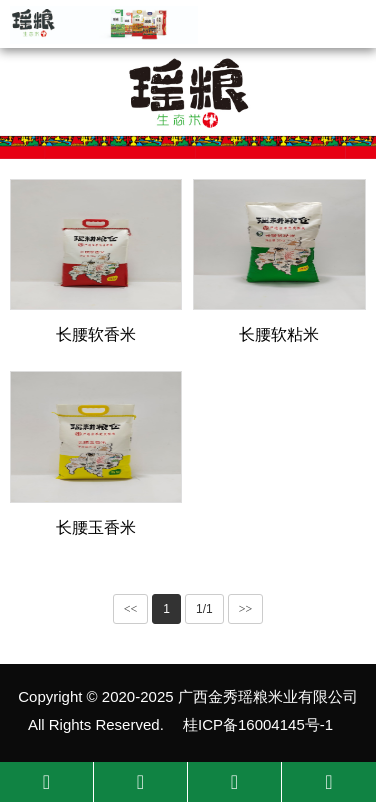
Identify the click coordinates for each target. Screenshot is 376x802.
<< (131, 609)
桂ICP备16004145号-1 (258, 724)
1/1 (204, 609)
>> (246, 609)
